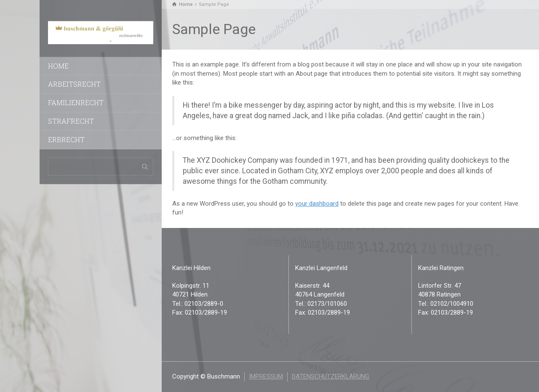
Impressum (266, 376)
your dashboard (317, 204)
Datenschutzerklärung (331, 376)
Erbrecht (66, 139)
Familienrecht (76, 102)
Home (58, 66)
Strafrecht (71, 121)
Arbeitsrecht (74, 84)
